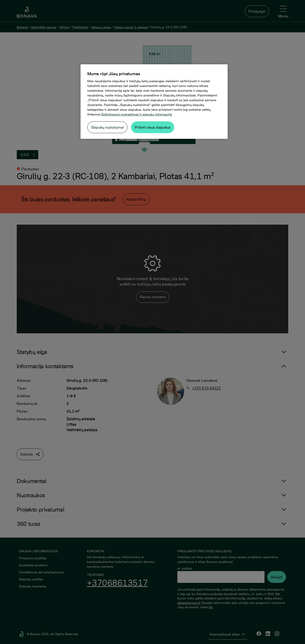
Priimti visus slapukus (153, 127)
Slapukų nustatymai (107, 127)
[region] (154, 102)
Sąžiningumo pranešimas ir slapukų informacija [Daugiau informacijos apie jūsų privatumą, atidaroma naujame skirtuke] (137, 114)
